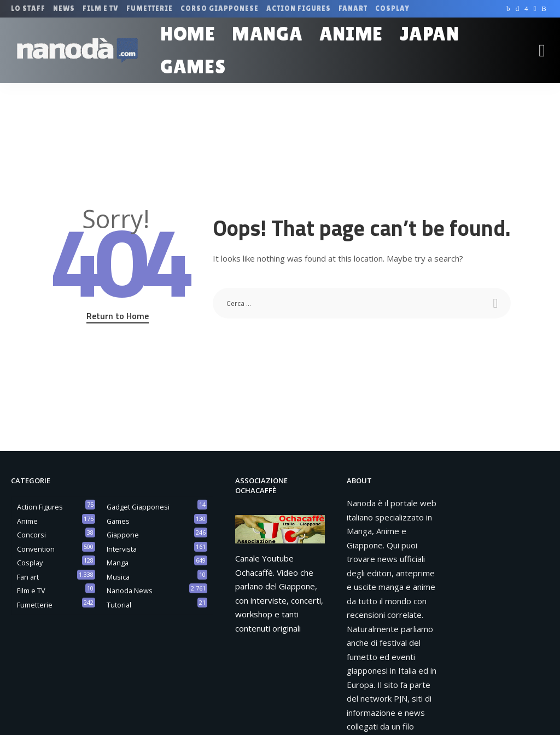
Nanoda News (130, 591)
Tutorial (119, 605)
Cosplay (30, 563)
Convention (36, 549)
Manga (118, 563)
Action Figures (40, 507)
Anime (27, 521)
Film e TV (31, 591)
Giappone (123, 535)
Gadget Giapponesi (138, 507)
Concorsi (31, 535)
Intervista (122, 549)
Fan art (28, 577)
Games (118, 521)
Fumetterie (35, 605)
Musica (118, 577)
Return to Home (118, 316)
